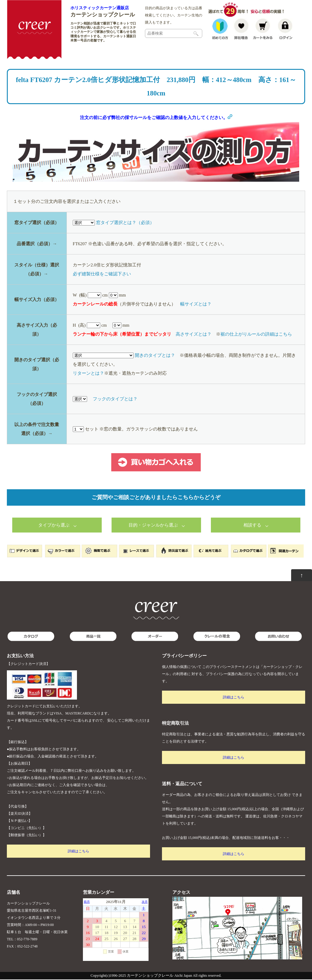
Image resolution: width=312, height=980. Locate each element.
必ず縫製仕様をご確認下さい (102, 274)
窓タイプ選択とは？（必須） (125, 223)
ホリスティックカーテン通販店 (100, 8)
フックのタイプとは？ (115, 399)
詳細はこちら (78, 852)
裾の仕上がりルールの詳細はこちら (256, 335)
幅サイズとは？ (196, 305)
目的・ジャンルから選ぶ (153, 526)
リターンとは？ (88, 374)
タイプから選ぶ (54, 526)
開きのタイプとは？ (155, 356)
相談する (252, 526)
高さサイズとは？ (194, 335)
